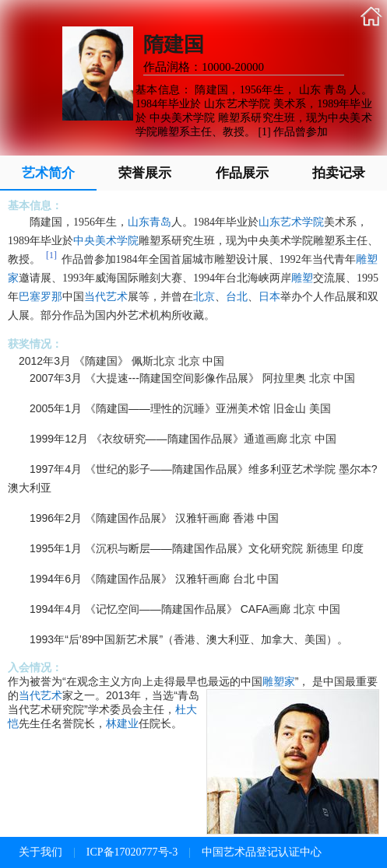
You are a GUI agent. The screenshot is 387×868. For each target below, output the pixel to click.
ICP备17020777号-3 (132, 852)
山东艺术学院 (291, 222)
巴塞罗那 (40, 297)
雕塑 (302, 278)
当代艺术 (106, 297)
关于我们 (40, 852)
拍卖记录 (339, 173)
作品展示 (242, 173)
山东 (139, 222)
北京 (204, 297)
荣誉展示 (145, 173)
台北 (237, 297)
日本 (269, 297)
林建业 (122, 723)
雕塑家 (279, 681)
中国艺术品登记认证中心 (262, 852)
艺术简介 (48, 173)
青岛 (160, 222)
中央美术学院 (106, 241)
